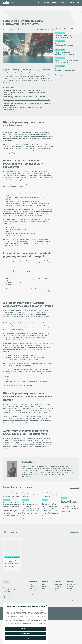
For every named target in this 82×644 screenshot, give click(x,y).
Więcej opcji (26, 638)
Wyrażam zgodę (26, 629)
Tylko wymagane (26, 633)
